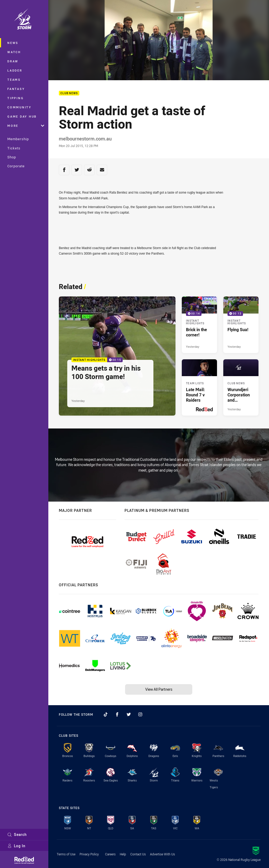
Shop (12, 157)
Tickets (14, 148)
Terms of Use (66, 854)
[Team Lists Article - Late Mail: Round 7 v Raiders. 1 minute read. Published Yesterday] (199, 387)
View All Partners (159, 689)
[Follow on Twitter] (129, 714)
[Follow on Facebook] (117, 714)
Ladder (15, 70)
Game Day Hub (22, 116)
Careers (110, 854)
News (13, 43)
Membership (18, 139)
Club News (69, 93)
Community (19, 107)
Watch (14, 52)
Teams (14, 80)
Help (123, 854)
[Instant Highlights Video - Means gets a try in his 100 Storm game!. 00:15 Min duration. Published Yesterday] (117, 356)
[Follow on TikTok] (106, 714)
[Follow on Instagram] (140, 714)
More (26, 126)
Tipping (15, 98)
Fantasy (16, 89)
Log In (16, 846)
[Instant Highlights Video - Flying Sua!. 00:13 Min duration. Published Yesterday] (241, 325)
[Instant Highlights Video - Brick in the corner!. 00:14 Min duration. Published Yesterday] (199, 325)
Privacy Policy (89, 854)
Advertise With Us (162, 854)
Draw (13, 61)
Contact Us (138, 854)
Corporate (16, 166)
